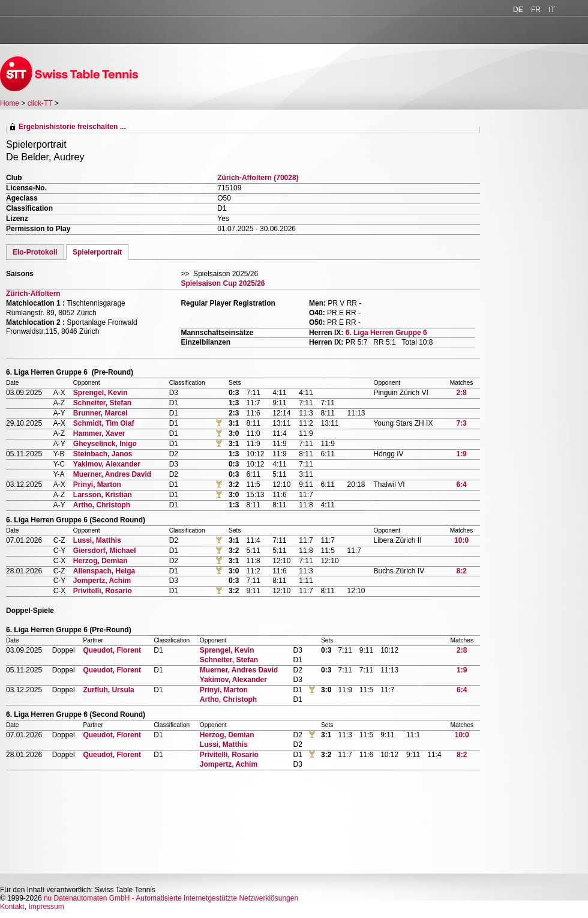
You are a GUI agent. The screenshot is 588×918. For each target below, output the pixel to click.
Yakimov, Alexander (107, 464)
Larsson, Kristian (103, 495)
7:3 (461, 423)
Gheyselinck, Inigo (105, 444)
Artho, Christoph (102, 505)
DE (518, 10)
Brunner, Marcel (100, 413)
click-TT (40, 103)
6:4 (461, 485)
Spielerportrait (97, 252)
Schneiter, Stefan (102, 403)
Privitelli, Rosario (103, 591)
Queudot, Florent (112, 650)
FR (536, 10)
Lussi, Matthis (97, 540)
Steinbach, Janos (103, 454)
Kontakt (12, 907)
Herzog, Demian (100, 561)
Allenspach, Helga (104, 571)
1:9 (461, 454)
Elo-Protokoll (35, 252)
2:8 (461, 393)
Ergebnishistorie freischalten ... (72, 127)
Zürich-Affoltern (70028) (258, 178)
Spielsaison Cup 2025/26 (223, 283)
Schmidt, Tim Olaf (104, 423)
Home (10, 103)
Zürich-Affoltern (33, 294)
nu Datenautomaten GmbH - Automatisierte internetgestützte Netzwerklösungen (171, 898)
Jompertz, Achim (102, 581)
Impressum (46, 907)
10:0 (461, 540)
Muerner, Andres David (112, 474)
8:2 (461, 571)
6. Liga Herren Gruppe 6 (386, 333)
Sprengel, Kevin (100, 393)
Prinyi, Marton (97, 485)
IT (552, 10)
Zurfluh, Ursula (108, 690)
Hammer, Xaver (99, 433)
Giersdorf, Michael (105, 551)
